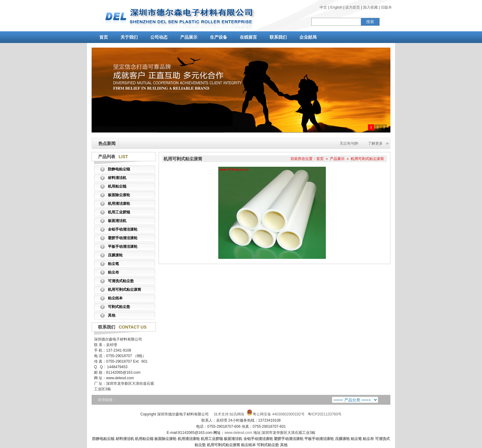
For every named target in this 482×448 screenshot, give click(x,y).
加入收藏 (370, 7)
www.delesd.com (233, 433)
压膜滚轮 (115, 255)
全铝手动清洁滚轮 (123, 229)
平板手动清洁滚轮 (123, 247)
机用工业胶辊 (119, 212)
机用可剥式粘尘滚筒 (124, 290)
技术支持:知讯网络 (229, 414)
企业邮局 (308, 37)
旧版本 (386, 7)
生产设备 (219, 37)
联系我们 (278, 37)
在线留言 (248, 37)
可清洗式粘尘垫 (121, 281)
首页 (104, 37)
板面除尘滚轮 (119, 195)
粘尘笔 (113, 264)
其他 (112, 315)
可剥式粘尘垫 (119, 307)
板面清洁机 (117, 221)
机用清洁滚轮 (119, 204)
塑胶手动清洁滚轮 (123, 238)
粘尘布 (113, 272)
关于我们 (129, 37)
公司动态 (159, 37)
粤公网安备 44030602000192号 (276, 414)
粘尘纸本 (115, 298)
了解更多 (375, 143)
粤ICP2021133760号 (325, 414)
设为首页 (353, 7)
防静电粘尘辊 (119, 169)
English (336, 7)
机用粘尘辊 (117, 186)
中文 (323, 7)
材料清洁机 (117, 178)
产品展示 (189, 37)
